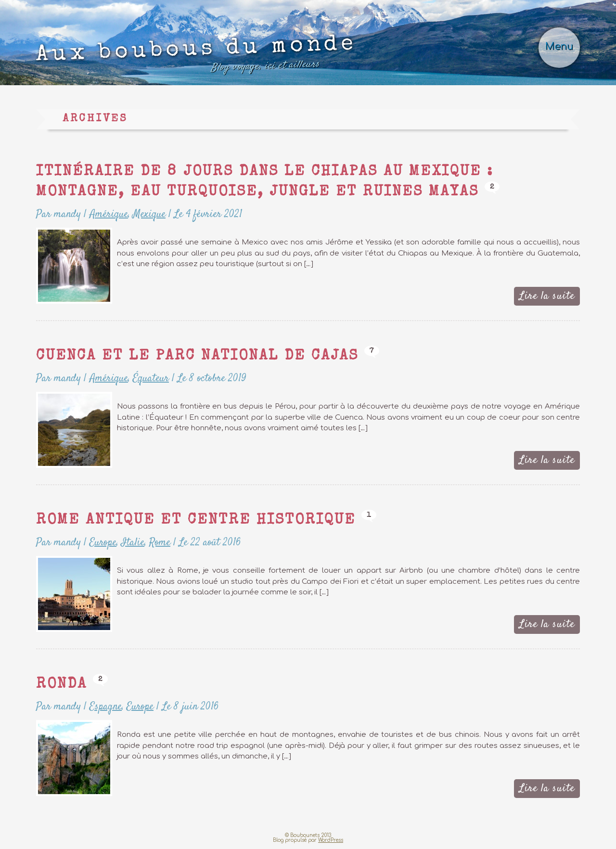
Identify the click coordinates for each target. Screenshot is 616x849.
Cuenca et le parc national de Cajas (197, 357)
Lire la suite (547, 296)
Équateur (151, 378)
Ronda (62, 685)
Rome (160, 542)
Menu (559, 47)
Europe (103, 542)
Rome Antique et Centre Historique (196, 521)
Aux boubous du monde (197, 56)
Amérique (109, 214)
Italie (133, 542)
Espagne (106, 707)
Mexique (149, 214)
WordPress (331, 840)
